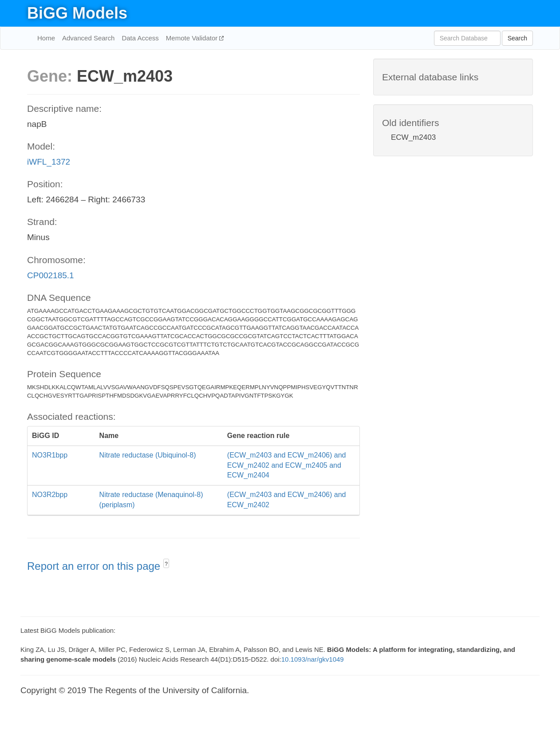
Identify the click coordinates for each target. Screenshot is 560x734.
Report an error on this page (95, 566)
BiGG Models (77, 13)
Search (517, 38)
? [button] (166, 564)
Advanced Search (88, 38)
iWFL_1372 (49, 162)
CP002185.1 (51, 275)
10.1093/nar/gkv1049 (313, 659)
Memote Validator (193, 38)
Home (46, 38)
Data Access (140, 38)
